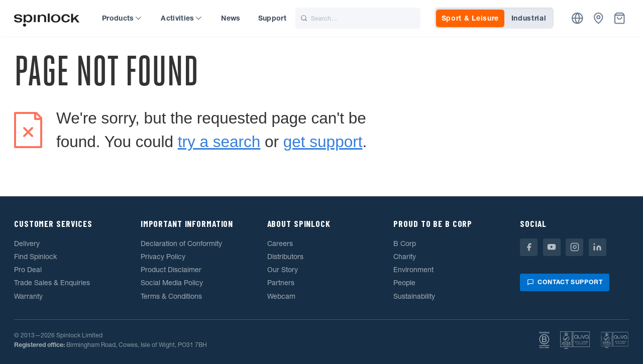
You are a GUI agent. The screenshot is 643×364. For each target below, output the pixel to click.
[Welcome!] (47, 18)
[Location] (577, 18)
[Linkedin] (598, 247)
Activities (181, 18)
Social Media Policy (172, 283)
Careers (280, 244)
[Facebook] (529, 247)
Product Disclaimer (171, 270)
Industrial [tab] (529, 18)
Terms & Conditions (171, 296)
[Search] (358, 18)
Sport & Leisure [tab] (470, 18)
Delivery (27, 244)
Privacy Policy (163, 257)
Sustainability (414, 296)
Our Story (283, 270)
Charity (405, 257)
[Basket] (620, 18)
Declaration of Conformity (181, 244)
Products (122, 18)
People (404, 283)
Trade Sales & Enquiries (52, 283)
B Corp (405, 244)
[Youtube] (552, 247)
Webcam (281, 296)
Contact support (565, 282)
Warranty (28, 296)
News (231, 18)
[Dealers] (599, 18)
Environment (413, 270)
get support (323, 142)
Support (272, 18)
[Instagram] (574, 247)
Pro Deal (28, 270)
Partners (281, 283)
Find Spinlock (35, 257)
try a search (219, 142)
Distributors (285, 257)
